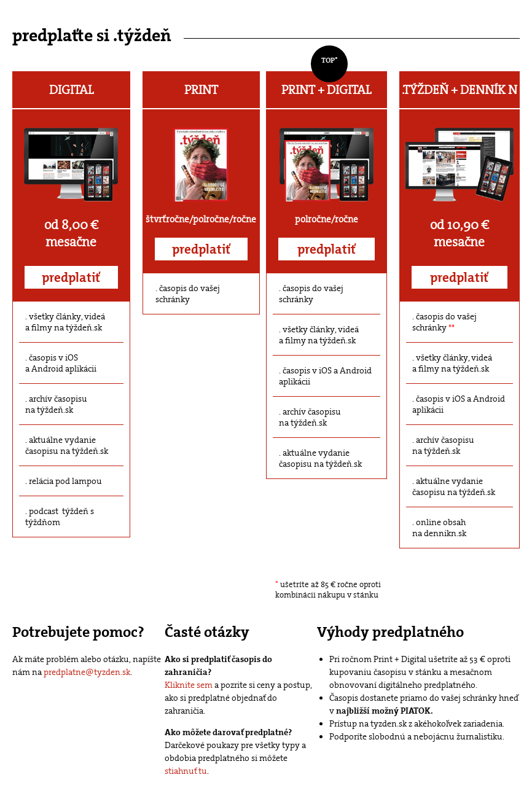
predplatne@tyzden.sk (87, 672)
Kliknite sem (189, 685)
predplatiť (71, 278)
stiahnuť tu (186, 771)
